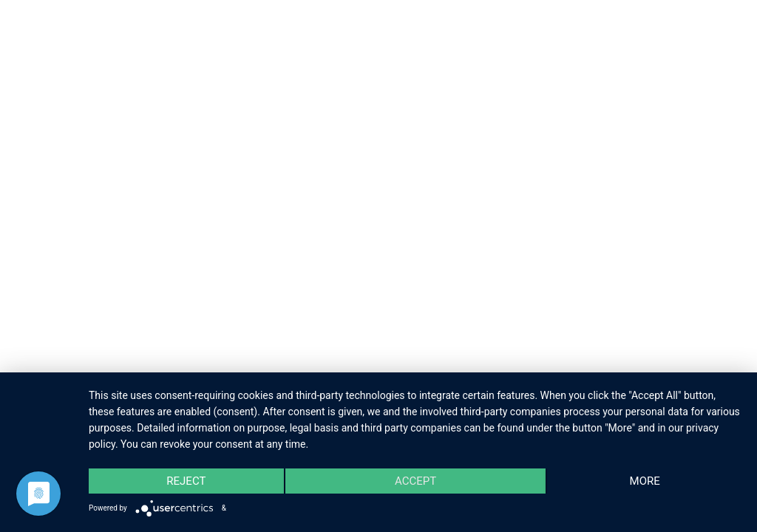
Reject (186, 481)
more (645, 481)
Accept (415, 481)
